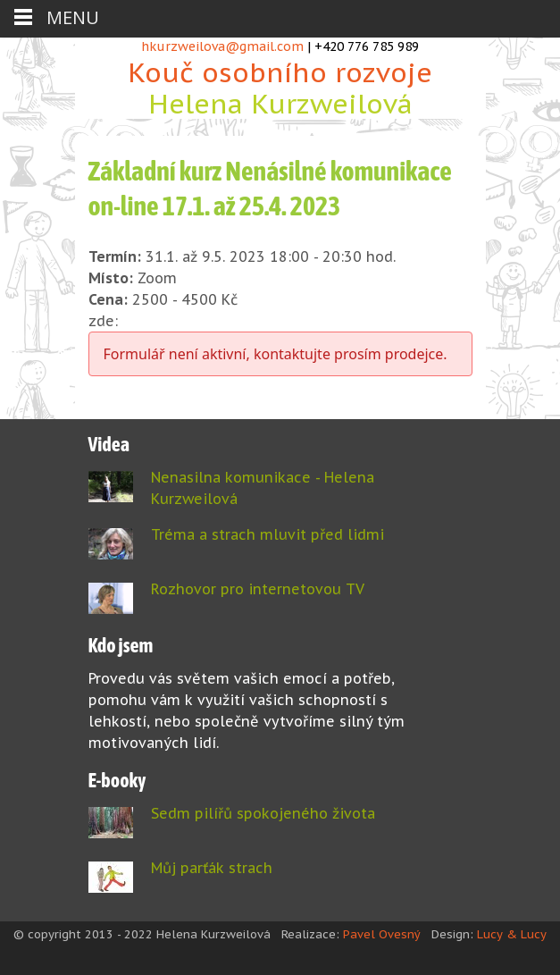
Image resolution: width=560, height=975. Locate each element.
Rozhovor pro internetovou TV (258, 589)
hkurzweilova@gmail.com (222, 46)
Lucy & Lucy (512, 934)
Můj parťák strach (212, 868)
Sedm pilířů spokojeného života (263, 813)
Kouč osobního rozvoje (280, 87)
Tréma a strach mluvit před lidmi (267, 534)
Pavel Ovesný (382, 934)
